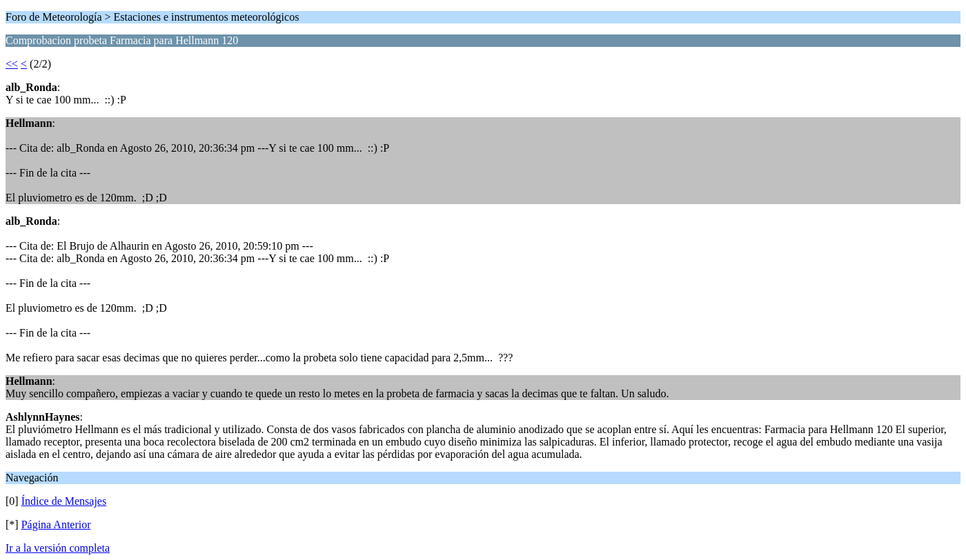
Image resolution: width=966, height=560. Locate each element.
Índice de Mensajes (64, 501)
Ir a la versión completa (58, 548)
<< (12, 64)
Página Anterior (56, 524)
